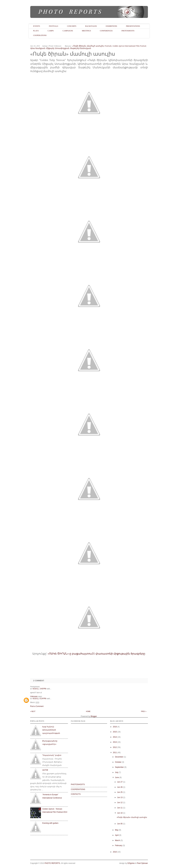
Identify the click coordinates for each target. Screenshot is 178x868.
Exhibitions (111, 26)
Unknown (34, 696)
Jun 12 (120, 803)
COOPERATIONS (78, 789)
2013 (115, 742)
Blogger (94, 716)
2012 (115, 747)
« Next (33, 711)
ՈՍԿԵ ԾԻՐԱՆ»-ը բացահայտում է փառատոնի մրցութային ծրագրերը (97, 654)
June (117, 777)
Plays (36, 31)
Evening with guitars (50, 823)
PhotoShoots (128, 31)
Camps (51, 31)
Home (88, 711)
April (117, 835)
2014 (115, 737)
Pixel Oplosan (142, 863)
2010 (115, 852)
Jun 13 (120, 797)
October (118, 762)
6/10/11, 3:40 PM (40, 689)
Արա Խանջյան (38, 48)
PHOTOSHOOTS (78, 784)
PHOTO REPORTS (52, 863)
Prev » (144, 711)
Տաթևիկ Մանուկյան (80, 48)
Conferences (106, 31)
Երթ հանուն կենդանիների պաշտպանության (51, 730)
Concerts (72, 26)
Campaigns (68, 31)
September (119, 767)
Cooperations (40, 35)
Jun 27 (120, 782)
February (119, 845)
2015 (115, 732)
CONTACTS (76, 794)
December (119, 757)
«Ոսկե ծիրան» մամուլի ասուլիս (88, 46)
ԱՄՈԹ (45, 770)
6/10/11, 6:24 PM (40, 699)
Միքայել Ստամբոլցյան (57, 48)
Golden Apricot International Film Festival (129, 46)
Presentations (133, 26)
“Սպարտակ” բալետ (52, 755)
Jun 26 (120, 787)
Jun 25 (120, 792)
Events (37, 26)
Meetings (86, 31)
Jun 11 (120, 808)
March (117, 840)
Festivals (54, 26)
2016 (115, 727)
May (117, 830)
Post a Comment (37, 706)
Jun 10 (120, 813)
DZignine (131, 863)
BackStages (91, 26)
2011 (115, 753)
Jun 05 (120, 824)
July (117, 772)
